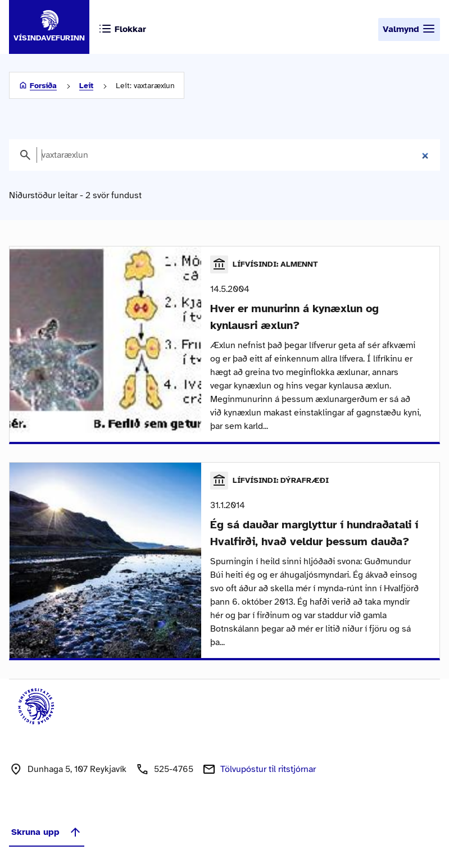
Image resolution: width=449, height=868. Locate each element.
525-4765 (174, 769)
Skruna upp (47, 832)
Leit (86, 86)
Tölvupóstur (268, 769)
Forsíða (43, 86)
